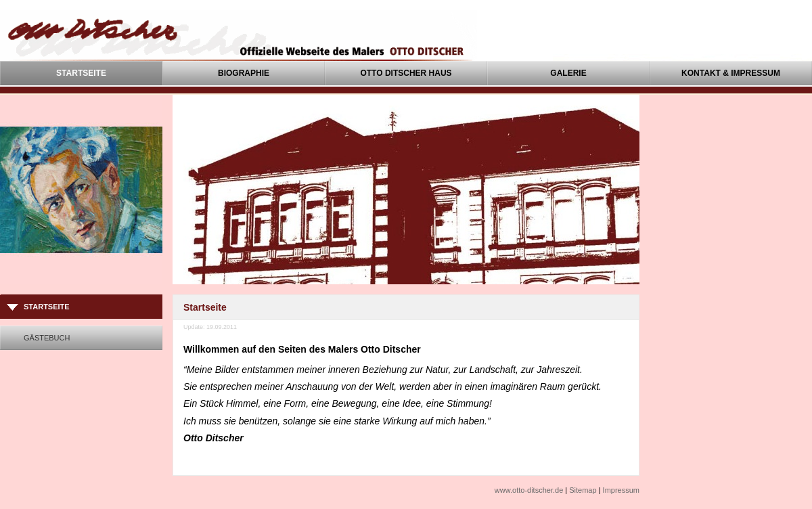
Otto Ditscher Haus (406, 73)
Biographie (244, 73)
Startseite (81, 73)
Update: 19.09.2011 (210, 327)
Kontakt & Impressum (731, 73)
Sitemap (583, 490)
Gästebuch (47, 338)
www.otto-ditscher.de (529, 490)
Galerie (568, 73)
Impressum (621, 490)
